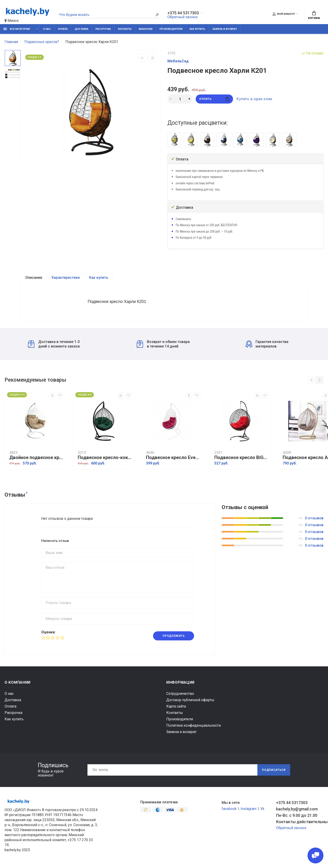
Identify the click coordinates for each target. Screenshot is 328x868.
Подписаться (274, 770)
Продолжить (174, 636)
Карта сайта (176, 706)
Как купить (197, 29)
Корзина (314, 15)
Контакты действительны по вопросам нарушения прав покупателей (300, 822)
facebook (229, 809)
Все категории (17, 29)
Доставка (82, 29)
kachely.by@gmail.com (297, 809)
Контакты (125, 29)
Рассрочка (103, 29)
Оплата (63, 29)
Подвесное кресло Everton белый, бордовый (173, 458)
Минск (12, 21)
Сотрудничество (180, 694)
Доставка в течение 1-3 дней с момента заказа (54, 344)
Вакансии (146, 29)
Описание (34, 278)
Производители (171, 29)
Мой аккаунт (284, 14)
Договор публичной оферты (190, 700)
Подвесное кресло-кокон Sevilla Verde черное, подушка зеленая (105, 458)
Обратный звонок (183, 17)
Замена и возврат (225, 29)
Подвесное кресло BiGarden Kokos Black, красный (241, 458)
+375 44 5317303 (183, 13)
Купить (214, 99)
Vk (262, 809)
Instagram (249, 809)
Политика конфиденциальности (193, 725)
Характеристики (66, 278)
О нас (47, 29)
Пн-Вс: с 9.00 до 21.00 (297, 815)
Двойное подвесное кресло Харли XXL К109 (36, 458)
